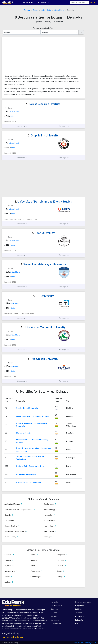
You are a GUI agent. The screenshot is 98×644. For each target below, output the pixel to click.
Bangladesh (80, 605)
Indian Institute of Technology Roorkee (33, 416)
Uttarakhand (59, 10)
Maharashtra (56, 624)
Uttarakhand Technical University (43, 327)
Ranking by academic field (43, 28)
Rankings (64, 126)
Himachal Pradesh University (28, 483)
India (49, 10)
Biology (27, 10)
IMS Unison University (43, 359)
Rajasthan (55, 609)
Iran (77, 624)
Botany (36, 10)
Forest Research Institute (43, 104)
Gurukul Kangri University (27, 408)
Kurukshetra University (26, 474)
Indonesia (79, 620)
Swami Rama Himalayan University (43, 264)
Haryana (54, 616)
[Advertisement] (22, 57)
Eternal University (24, 433)
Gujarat (54, 613)
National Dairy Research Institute (30, 466)
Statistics (22, 126)
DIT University (43, 296)
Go (81, 32)
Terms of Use (78, 643)
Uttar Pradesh (56, 605)
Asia (43, 10)
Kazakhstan (80, 616)
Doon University (43, 233)
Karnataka (55, 620)
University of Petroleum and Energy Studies (43, 201)
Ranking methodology (12, 637)
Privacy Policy (91, 643)
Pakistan (79, 609)
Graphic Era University (43, 135)
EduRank (60, 22)
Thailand (79, 613)
